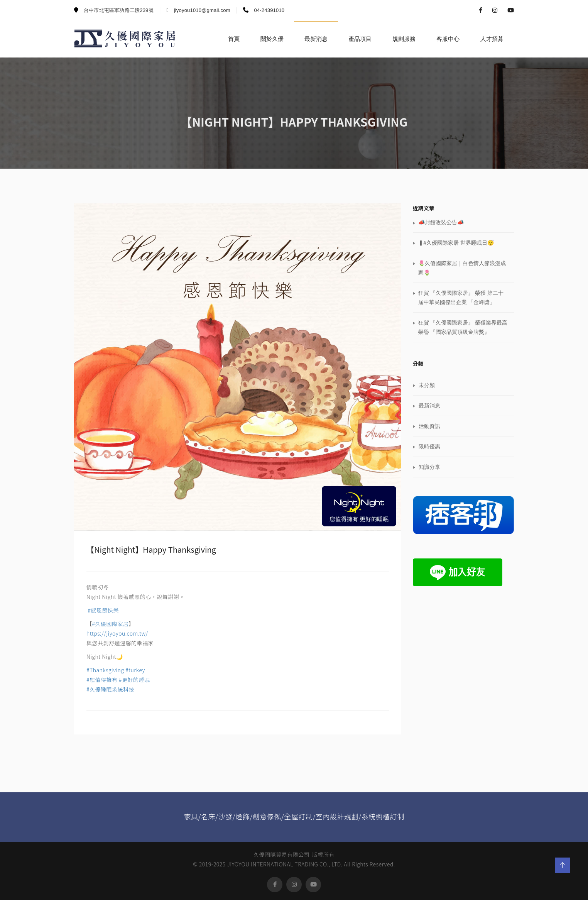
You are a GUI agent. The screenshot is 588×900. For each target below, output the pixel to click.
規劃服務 (404, 39)
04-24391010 (264, 10)
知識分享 (429, 467)
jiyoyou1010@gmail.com (199, 10)
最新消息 (316, 39)
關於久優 (272, 39)
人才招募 (492, 39)
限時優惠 (429, 447)
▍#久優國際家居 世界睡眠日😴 (456, 243)
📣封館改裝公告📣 (441, 222)
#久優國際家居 (111, 624)
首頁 (234, 39)
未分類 (427, 385)
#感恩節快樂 (103, 610)
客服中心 (448, 39)
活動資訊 (429, 426)
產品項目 (360, 39)
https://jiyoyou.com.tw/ (117, 633)
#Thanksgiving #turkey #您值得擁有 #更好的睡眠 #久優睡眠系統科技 (118, 680)
